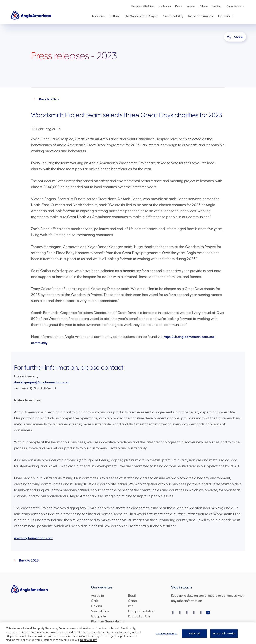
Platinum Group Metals (107, 622)
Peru (131, 606)
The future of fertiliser (143, 6)
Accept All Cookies (224, 634)
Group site (98, 616)
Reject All (194, 634)
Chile (95, 601)
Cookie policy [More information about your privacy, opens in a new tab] (88, 640)
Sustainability (173, 16)
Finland (96, 606)
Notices (191, 6)
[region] (128, 633)
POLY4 (114, 16)
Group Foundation (141, 611)
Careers (224, 16)
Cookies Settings (166, 634)
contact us (229, 596)
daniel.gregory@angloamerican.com (42, 382)
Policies (204, 6)
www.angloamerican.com (33, 538)
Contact (217, 6)
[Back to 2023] (45, 99)
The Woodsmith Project (141, 16)
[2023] (25, 560)
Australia (97, 596)
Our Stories (165, 6)
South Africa (100, 611)
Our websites (235, 6)
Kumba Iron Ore (139, 616)
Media (179, 6)
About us (98, 16)
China (132, 601)
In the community (201, 16)
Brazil (132, 596)
